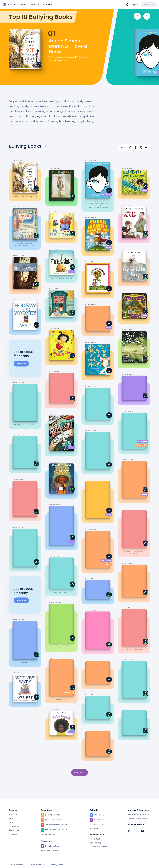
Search (149, 4)
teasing (26, 425)
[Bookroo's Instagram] (130, 831)
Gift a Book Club (48, 835)
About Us (13, 814)
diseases (61, 648)
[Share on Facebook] (135, 147)
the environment (57, 646)
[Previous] (137, 16)
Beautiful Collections (50, 850)
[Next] (147, 16)
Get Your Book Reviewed (139, 814)
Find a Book (95, 839)
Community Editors (98, 847)
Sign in (136, 4)
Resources (95, 828)
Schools (48, 4)
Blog (11, 818)
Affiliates (13, 834)
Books (35, 4)
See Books (21, 363)
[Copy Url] (130, 147)
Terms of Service (37, 865)
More (11, 125)
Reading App (96, 843)
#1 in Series (106, 195)
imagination (33, 197)
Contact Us (14, 830)
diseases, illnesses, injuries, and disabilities (98, 205)
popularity (18, 425)
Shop (24, 4)
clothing (33, 246)
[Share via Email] (146, 147)
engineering (138, 650)
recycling (58, 592)
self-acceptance (103, 208)
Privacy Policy (57, 865)
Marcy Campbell (68, 57)
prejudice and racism (21, 246)
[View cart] (127, 4)
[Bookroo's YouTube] (143, 831)
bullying (20, 244)
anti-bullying (134, 553)
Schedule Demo (97, 824)
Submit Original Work (138, 818)
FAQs (11, 822)
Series (72, 271)
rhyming (69, 278)
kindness (24, 197)
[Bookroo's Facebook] (136, 831)
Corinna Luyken (59, 60)
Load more (80, 773)
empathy (16, 197)
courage (127, 551)
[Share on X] (141, 147)
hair (66, 699)
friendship (25, 663)
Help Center (14, 826)
